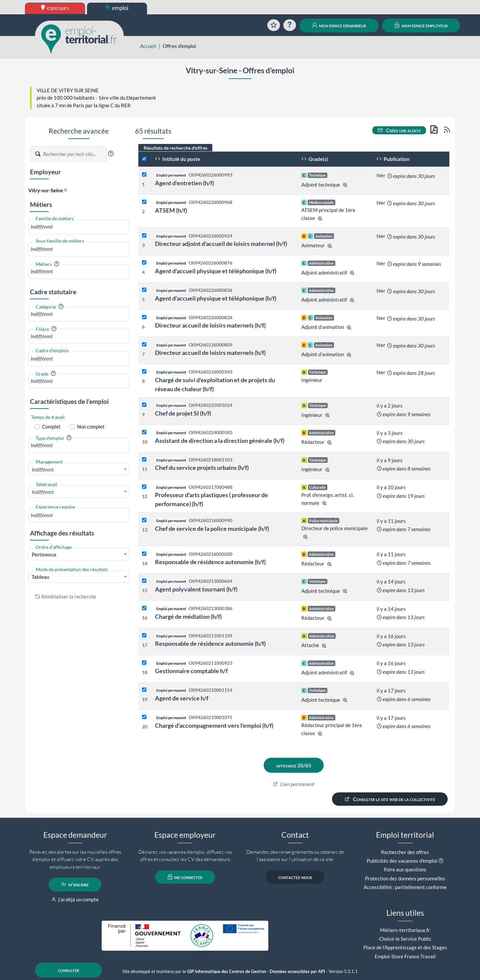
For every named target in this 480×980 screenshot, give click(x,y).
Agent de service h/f (182, 698)
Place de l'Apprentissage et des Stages (405, 947)
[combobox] (79, 227)
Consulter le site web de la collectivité (390, 799)
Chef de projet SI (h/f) (183, 413)
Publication (393, 159)
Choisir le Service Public (405, 939)
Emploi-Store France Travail (405, 956)
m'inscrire (75, 884)
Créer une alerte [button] (399, 130)
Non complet (91, 427)
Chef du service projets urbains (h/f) (202, 468)
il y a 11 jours (391, 521)
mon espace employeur (421, 25)
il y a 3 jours (390, 433)
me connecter (185, 877)
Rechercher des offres (405, 852)
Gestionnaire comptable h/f (191, 671)
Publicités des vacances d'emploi (402, 861)
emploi (117, 8)
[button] (111, 154)
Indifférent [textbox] (43, 470)
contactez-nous (295, 877)
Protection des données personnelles (405, 878)
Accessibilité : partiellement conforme (405, 887)
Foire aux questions (405, 869)
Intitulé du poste (177, 159)
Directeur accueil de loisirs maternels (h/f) (210, 325)
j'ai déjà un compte (75, 899)
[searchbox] (79, 227)
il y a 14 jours (391, 581)
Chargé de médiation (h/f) (188, 616)
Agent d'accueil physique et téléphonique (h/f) (216, 271)
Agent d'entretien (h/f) (184, 183)
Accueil (148, 46)
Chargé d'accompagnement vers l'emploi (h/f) (214, 725)
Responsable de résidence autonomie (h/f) (210, 562)
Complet (51, 427)
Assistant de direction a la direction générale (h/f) (220, 441)
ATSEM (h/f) (171, 210)
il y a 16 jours (391, 636)
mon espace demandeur (339, 25)
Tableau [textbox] (40, 577)
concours (55, 8)
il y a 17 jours (391, 690)
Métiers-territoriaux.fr (405, 930)
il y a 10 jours (391, 487)
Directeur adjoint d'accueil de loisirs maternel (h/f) (221, 244)
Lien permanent (294, 784)
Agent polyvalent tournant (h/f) (196, 589)
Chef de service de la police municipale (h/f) (212, 528)
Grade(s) (315, 159)
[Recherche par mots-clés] (74, 154)
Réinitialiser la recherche (66, 596)
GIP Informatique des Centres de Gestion (226, 972)
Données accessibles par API (297, 972)
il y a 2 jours (390, 406)
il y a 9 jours (390, 460)
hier (381, 175)
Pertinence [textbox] (44, 554)
